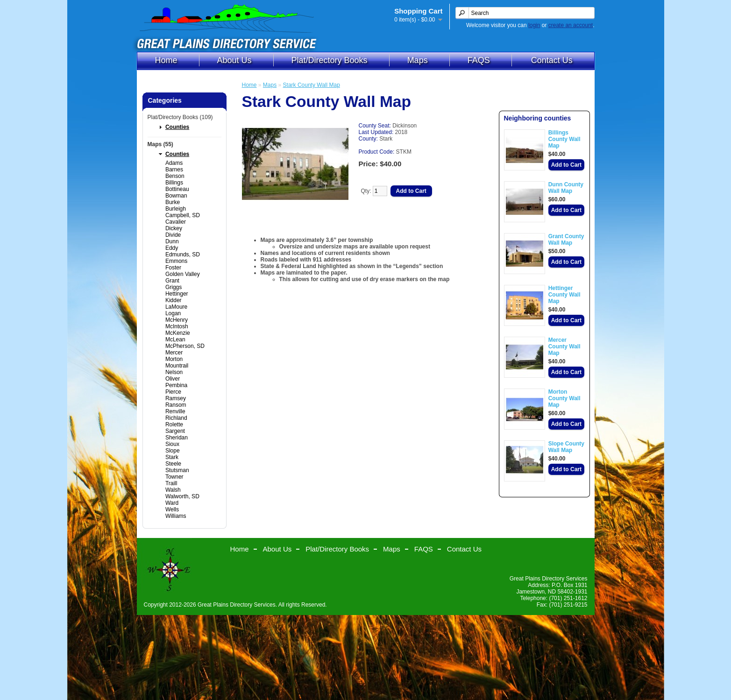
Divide (173, 235)
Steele (173, 464)
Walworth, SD (182, 496)
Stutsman (177, 470)
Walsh (173, 490)
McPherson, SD (185, 346)
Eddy (172, 248)
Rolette (174, 424)
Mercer (174, 353)
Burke (173, 202)
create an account (571, 25)
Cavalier (176, 222)
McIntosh (177, 326)
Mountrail (177, 366)
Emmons (176, 261)
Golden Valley (183, 274)
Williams (176, 516)
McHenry (177, 320)
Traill (171, 483)
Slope (173, 451)
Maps (418, 60)
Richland (176, 418)
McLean (175, 339)
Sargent (175, 431)
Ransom (176, 405)
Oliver (173, 379)
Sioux (172, 444)
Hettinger (177, 294)
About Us (234, 60)
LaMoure (176, 307)
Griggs (174, 287)
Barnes (174, 170)
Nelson (174, 372)
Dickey (174, 228)
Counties (177, 127)
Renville (175, 411)
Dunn (172, 241)
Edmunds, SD (183, 255)
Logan (173, 313)
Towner (174, 477)
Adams (174, 163)
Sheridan (177, 438)
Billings (174, 183)
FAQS (479, 60)
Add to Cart (566, 165)
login (534, 25)
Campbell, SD (183, 215)
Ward (172, 503)
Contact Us (552, 60)
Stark (172, 457)
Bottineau (177, 189)
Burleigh (176, 209)
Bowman (176, 196)
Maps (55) (160, 144)
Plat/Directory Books (330, 60)
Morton (174, 359)
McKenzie (178, 333)
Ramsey (176, 398)
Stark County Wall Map (312, 85)
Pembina (176, 385)
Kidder (174, 300)
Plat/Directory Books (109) (180, 117)
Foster (173, 268)
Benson (175, 176)
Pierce (173, 392)
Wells (172, 509)
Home (166, 60)
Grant (172, 281)
